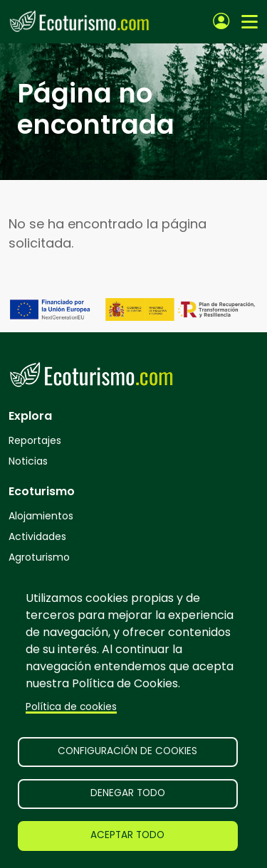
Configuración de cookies (127, 751)
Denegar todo (128, 793)
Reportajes (35, 440)
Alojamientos (41, 516)
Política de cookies (71, 707)
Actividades (37, 536)
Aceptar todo (127, 835)
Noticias (28, 461)
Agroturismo (39, 557)
